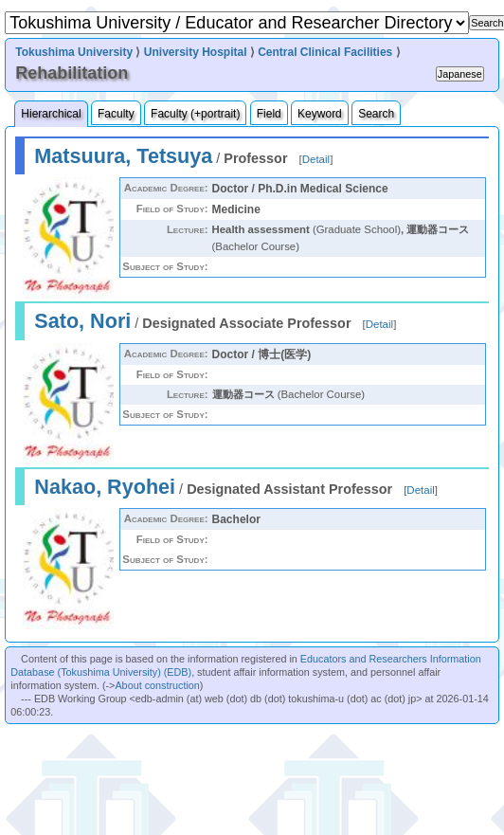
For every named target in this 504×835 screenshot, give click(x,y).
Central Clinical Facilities (325, 52)
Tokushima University (74, 52)
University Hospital (196, 52)
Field (269, 114)
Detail (316, 159)
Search (376, 114)
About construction (157, 685)
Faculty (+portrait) (195, 114)
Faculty (116, 114)
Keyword (320, 114)
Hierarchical (51, 114)
